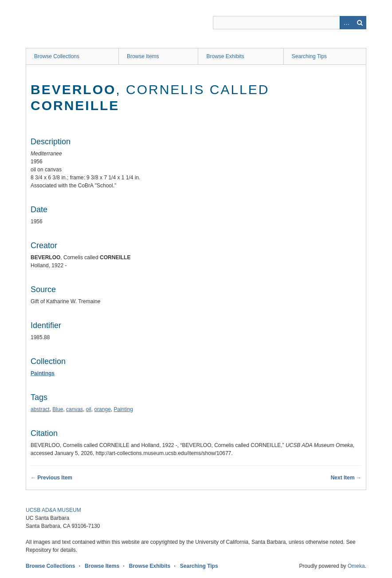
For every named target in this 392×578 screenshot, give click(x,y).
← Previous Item (51, 478)
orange (102, 409)
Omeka (356, 566)
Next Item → (346, 478)
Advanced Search (346, 23)
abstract (40, 409)
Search (360, 23)
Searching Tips (309, 56)
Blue (58, 409)
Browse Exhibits (225, 56)
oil (89, 409)
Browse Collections (57, 56)
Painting (123, 409)
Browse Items (143, 56)
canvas (74, 409)
